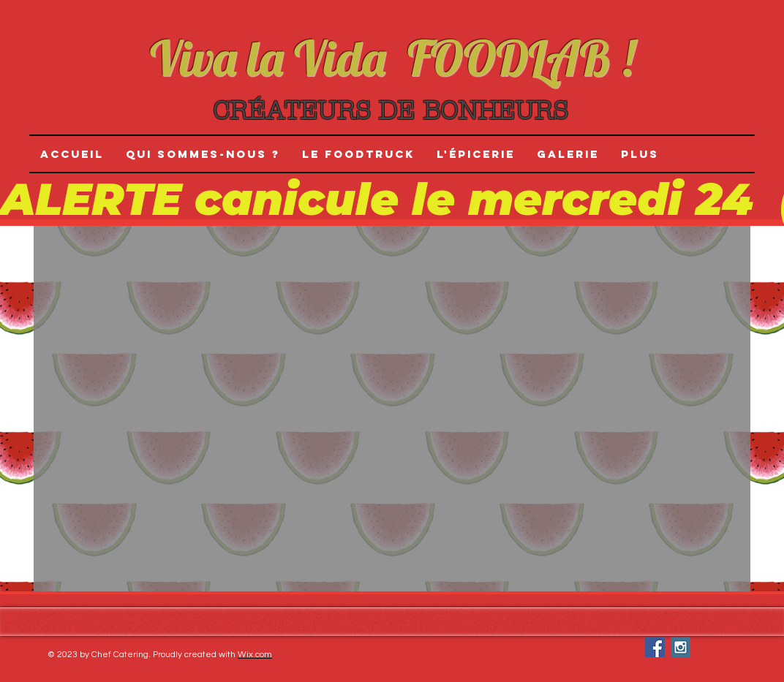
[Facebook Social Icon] (655, 647)
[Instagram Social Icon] (681, 647)
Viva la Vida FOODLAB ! (392, 58)
